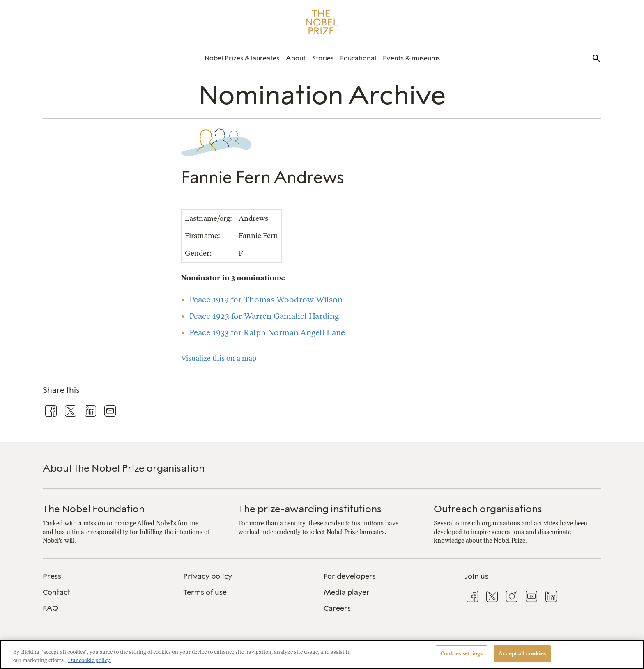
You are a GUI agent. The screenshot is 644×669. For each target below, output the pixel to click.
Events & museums (411, 58)
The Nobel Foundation (94, 509)
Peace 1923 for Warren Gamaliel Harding (264, 316)
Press (52, 576)
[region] (322, 654)
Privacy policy (208, 576)
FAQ (51, 608)
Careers (337, 608)
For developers (350, 576)
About (296, 58)
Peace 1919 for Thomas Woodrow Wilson (266, 300)
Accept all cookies (522, 654)
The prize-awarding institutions (310, 509)
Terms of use (205, 592)
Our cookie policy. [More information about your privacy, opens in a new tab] (90, 660)
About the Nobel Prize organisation (124, 468)
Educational (358, 58)
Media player (347, 592)
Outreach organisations (488, 509)
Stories (323, 58)
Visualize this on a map (219, 358)
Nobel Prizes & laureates (242, 58)
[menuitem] (242, 58)
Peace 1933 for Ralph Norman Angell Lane (267, 332)
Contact (56, 592)
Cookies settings (461, 654)
